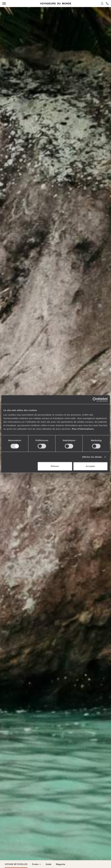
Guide (48, 864)
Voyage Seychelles (16, 864)
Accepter (90, 466)
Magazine (61, 864)
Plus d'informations (83, 429)
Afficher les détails (92, 457)
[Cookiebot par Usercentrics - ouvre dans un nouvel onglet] (95, 400)
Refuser (55, 466)
